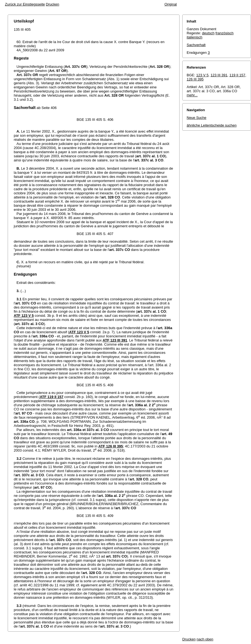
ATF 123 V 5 (24, 316)
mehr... (192, 95)
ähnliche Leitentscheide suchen (212, 125)
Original (171, 4)
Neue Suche (197, 118)
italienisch (195, 37)
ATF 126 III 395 (111, 446)
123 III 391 (219, 75)
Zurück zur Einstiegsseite (25, 4)
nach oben (205, 639)
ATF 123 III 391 (115, 340)
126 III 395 (195, 79)
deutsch (208, 33)
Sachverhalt (196, 45)
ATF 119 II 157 (52, 397)
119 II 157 (237, 75)
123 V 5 (202, 75)
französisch (225, 33)
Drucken (53, 4)
